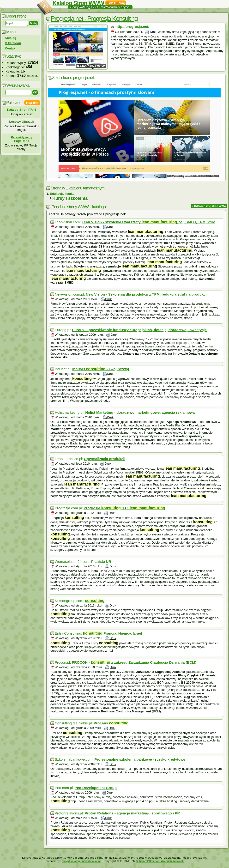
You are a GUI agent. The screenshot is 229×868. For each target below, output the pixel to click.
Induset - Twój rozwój (101, 369)
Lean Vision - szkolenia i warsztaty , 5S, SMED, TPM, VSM (148, 222)
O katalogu (13, 43)
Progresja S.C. (124, 508)
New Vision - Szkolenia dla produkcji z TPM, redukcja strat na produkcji (147, 294)
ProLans (111, 723)
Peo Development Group (96, 788)
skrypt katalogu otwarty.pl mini (81, 861)
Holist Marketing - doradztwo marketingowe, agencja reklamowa (140, 412)
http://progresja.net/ (132, 27)
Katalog (11, 38)
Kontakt (11, 48)
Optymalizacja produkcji (105, 459)
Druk (153, 32)
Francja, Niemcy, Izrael (113, 633)
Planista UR (101, 561)
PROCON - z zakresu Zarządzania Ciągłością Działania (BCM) (134, 662)
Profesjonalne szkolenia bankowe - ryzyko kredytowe (140, 759)
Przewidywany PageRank (22, 139)
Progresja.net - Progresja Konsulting (94, 19)
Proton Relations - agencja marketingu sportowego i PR (132, 813)
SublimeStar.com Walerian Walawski (160, 861)
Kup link (32, 103)
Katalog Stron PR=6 (22, 110)
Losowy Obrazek (21, 122)
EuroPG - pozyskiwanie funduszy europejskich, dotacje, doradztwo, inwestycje (139, 330)
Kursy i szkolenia (70, 198)
